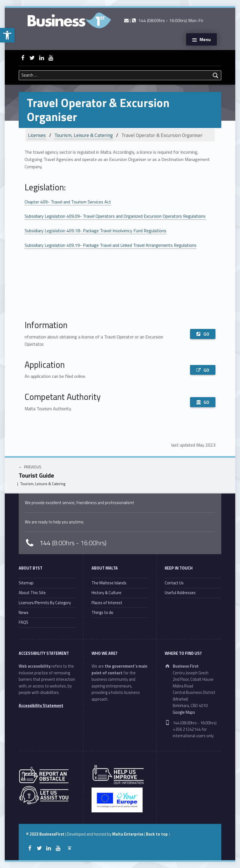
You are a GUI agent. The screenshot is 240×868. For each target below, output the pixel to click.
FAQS (23, 622)
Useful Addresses (180, 593)
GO (203, 334)
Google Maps (184, 712)
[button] (7, 35)
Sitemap (26, 583)
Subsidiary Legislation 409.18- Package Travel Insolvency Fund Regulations (95, 231)
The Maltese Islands (109, 583)
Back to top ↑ (158, 834)
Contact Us (174, 583)
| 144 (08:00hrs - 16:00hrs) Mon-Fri (164, 20)
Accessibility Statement (41, 706)
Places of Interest (107, 603)
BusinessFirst (52, 834)
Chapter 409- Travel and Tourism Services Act (68, 202)
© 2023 (33, 834)
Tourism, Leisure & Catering (84, 135)
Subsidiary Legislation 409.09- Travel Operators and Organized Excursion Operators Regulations (115, 216)
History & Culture (106, 593)
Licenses (37, 135)
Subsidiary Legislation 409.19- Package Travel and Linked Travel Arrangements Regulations (111, 245)
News (24, 613)
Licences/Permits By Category (45, 603)
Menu (205, 39)
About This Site (32, 593)
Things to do (102, 613)
